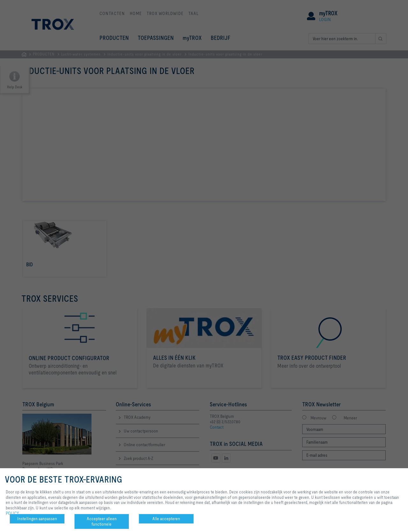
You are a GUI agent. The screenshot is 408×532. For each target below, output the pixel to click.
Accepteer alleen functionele (102, 521)
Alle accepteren (166, 519)
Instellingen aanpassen (37, 519)
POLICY (12, 513)
